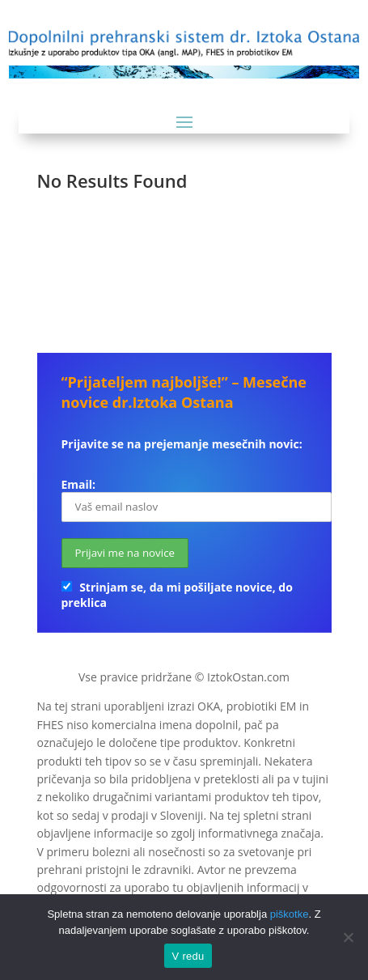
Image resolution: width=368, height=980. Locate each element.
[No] (348, 937)
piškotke (290, 914)
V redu (188, 956)
